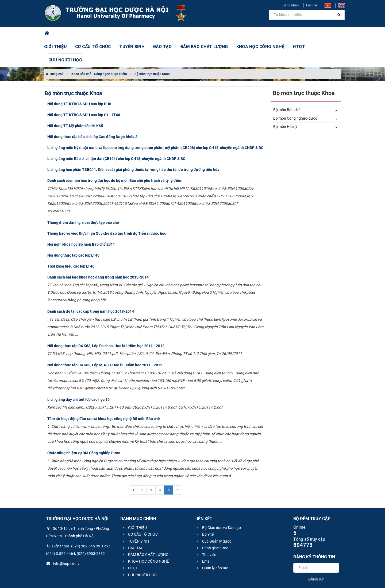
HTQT (288, 33)
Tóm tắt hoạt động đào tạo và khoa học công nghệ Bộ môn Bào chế (104, 392)
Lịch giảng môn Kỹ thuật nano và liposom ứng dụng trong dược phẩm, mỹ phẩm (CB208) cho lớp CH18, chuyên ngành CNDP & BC (155, 121)
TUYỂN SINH (134, 33)
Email (203, 535)
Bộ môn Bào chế (305, 83)
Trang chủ (55, 47)
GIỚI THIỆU (63, 33)
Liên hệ (312, 5)
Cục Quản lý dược (213, 515)
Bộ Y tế (204, 508)
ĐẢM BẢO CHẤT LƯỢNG (201, 33)
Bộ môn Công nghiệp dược (305, 92)
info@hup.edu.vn (64, 537)
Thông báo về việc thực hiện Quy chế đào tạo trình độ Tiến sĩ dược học (107, 207)
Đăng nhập (290, 5)
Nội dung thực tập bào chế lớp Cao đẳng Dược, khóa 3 (92, 110)
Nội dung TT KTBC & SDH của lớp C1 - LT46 (84, 88)
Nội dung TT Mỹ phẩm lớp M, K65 (75, 99)
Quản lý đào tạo (212, 541)
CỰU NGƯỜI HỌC (318, 33)
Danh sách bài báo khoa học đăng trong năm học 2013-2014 (98, 250)
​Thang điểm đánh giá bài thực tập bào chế (83, 196)
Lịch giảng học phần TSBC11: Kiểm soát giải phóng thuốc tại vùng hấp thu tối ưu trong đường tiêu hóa (133, 143)
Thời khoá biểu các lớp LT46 (71, 240)
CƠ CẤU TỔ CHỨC (98, 33)
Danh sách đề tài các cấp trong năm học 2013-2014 (91, 285)
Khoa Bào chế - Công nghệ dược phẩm (99, 47)
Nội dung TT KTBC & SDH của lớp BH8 (79, 77)
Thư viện (206, 528)
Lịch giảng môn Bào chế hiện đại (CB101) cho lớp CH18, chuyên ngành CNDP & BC (116, 132)
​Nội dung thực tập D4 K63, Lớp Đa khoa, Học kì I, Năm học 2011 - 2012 (106, 319)
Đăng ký (316, 552)
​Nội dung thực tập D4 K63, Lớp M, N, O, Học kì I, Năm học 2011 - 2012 (105, 338)
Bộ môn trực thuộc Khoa (152, 47)
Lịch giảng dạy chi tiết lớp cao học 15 (78, 373)
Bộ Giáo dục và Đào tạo (218, 501)
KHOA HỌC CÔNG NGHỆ (253, 33)
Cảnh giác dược (212, 521)
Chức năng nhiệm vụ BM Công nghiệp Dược (84, 426)
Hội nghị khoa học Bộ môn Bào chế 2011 (81, 218)
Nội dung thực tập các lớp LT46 (73, 229)
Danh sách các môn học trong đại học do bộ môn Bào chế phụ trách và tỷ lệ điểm (115, 154)
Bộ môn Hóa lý (305, 100)
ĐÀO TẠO (162, 33)
